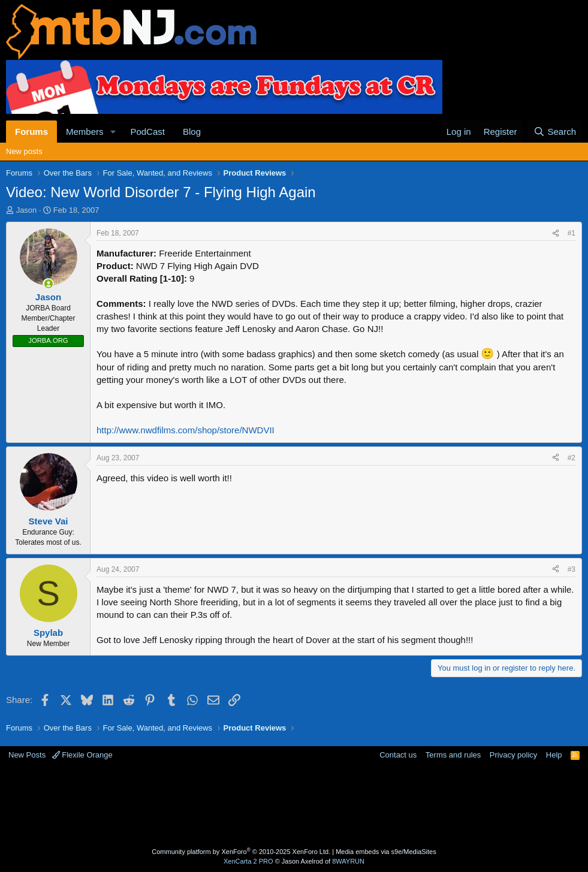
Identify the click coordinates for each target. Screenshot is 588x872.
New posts (24, 151)
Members (85, 132)
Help (554, 755)
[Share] (556, 233)
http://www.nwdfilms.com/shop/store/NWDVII (186, 430)
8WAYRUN (348, 861)
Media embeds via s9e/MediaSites (386, 852)
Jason (27, 210)
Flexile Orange (82, 755)
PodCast (147, 132)
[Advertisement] (294, 805)
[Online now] (48, 284)
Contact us (398, 755)
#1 (572, 233)
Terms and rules (453, 755)
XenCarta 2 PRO (248, 861)
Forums (31, 132)
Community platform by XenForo (241, 852)
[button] (113, 132)
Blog (192, 132)
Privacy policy (513, 755)
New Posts (27, 755)
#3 (572, 569)
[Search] (555, 132)
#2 (572, 458)
